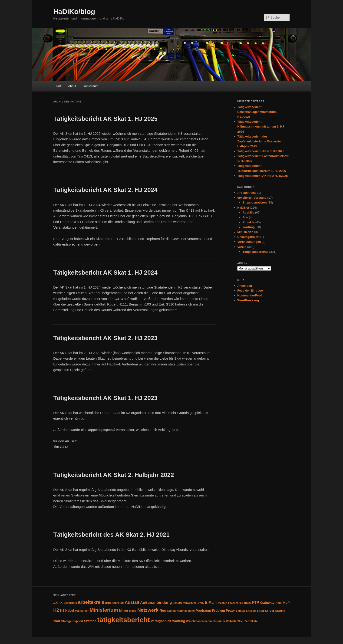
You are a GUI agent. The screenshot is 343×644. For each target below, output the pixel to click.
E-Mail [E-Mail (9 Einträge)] (210, 603)
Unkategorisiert (248, 237)
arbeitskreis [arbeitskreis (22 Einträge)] (91, 602)
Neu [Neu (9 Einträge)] (163, 610)
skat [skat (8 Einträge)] (57, 621)
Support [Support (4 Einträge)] (78, 621)
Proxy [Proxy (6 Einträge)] (230, 611)
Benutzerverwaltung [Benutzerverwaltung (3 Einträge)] (185, 603)
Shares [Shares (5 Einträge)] (251, 611)
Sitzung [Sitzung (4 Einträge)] (280, 611)
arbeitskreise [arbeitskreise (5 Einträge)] (115, 603)
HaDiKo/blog (74, 11)
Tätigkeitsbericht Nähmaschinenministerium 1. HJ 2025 (261, 126)
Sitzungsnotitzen (255, 202)
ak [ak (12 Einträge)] (55, 603)
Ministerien (245, 232)
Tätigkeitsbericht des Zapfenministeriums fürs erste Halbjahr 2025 (259, 141)
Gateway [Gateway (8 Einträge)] (267, 603)
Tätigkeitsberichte (256, 252)
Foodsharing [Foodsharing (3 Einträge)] (236, 603)
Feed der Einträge (250, 291)
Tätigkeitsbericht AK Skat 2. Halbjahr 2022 (114, 475)
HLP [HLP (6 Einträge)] (287, 603)
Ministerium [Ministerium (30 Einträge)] (104, 610)
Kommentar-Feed (250, 295)
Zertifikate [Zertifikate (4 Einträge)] (251, 621)
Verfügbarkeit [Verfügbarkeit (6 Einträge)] (161, 621)
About (72, 86)
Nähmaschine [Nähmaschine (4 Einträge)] (186, 611)
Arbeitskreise (247, 193)
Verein (242, 247)
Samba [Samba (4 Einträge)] (240, 611)
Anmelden (245, 286)
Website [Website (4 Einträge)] (231, 621)
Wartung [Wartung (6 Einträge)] (179, 621)
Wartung (249, 227)
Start (58, 86)
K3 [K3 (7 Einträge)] (62, 611)
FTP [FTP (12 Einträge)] (255, 603)
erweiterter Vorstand (252, 198)
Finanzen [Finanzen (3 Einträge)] (222, 603)
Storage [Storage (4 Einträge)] (66, 621)
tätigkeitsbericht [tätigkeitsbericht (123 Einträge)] (124, 620)
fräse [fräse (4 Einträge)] (247, 603)
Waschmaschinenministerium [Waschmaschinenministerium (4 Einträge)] (206, 621)
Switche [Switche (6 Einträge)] (90, 621)
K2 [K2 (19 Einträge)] (56, 610)
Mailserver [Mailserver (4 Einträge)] (82, 611)
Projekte (249, 222)
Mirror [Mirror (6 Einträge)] (124, 611)
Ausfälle (249, 212)
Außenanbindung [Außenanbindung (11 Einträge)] (156, 603)
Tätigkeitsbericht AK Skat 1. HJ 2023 (105, 398)
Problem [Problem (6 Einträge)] (219, 611)
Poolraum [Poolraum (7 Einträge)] (203, 611)
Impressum (91, 86)
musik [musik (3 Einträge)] (133, 611)
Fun (245, 217)
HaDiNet (243, 208)
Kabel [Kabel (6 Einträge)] (70, 611)
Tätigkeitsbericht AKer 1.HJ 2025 (261, 151)
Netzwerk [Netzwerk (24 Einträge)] (148, 610)
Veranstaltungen (249, 242)
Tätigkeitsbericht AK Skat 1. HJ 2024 (105, 273)
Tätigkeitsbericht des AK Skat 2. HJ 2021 (111, 535)
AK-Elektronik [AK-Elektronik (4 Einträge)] (68, 603)
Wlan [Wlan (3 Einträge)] (240, 621)
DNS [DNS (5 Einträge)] (201, 603)
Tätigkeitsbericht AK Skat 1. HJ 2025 (105, 119)
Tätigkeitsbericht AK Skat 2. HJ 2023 (105, 338)
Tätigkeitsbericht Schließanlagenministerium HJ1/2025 (257, 112)
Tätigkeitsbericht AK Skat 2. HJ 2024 (105, 190)
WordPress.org (248, 300)
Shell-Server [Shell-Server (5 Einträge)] (265, 611)
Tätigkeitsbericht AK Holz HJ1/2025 (262, 176)
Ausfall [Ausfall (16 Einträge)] (132, 602)
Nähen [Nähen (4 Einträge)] (171, 611)
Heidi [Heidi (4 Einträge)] (279, 603)
